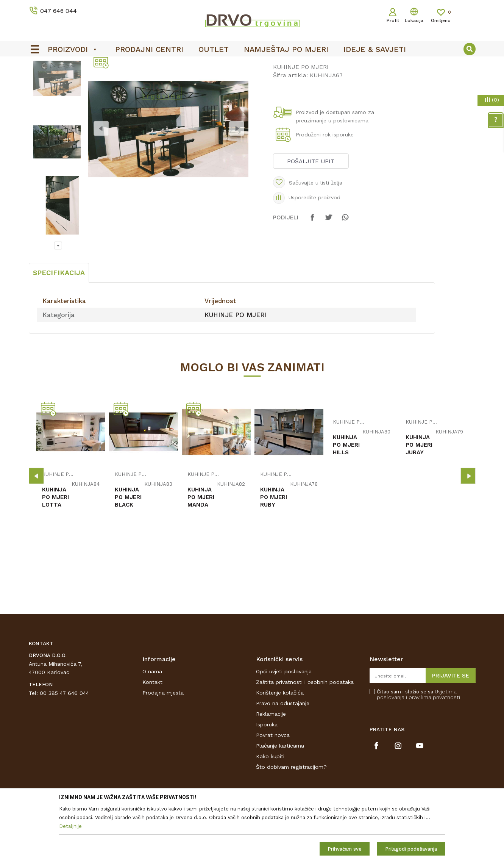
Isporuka (267, 781)
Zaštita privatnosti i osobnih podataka (305, 738)
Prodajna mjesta (163, 749)
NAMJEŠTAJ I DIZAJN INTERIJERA (98, 80)
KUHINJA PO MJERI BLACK (128, 554)
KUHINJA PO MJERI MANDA (201, 554)
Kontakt (152, 738)
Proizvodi (40, 80)
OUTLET (251, 65)
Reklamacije (271, 770)
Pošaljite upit (311, 218)
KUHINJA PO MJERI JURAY (419, 501)
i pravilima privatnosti (433, 754)
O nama (152, 728)
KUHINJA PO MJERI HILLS (346, 501)
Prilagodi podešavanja (411, 849)
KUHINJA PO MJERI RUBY (274, 554)
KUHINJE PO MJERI (170, 80)
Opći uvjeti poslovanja (284, 728)
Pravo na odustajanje (283, 760)
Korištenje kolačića (280, 749)
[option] (252, 65)
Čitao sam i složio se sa (418, 751)
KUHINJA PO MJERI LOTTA (55, 554)
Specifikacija (59, 329)
